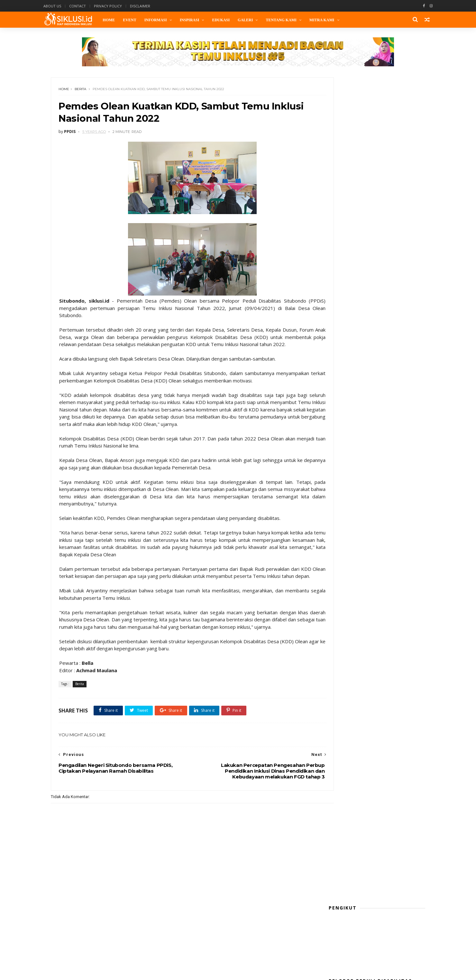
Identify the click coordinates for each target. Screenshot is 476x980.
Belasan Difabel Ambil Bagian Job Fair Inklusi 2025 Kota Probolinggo (389, 477)
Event (138, 20)
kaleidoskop (342, 592)
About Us (62, 6)
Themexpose (136, 972)
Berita (83, 92)
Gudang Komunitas (349, 583)
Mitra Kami (331, 20)
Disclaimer (150, 6)
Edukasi (230, 20)
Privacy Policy (118, 6)
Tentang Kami (290, 20)
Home (118, 20)
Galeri (254, 20)
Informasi (164, 20)
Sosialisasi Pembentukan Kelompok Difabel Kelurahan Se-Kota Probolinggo (388, 360)
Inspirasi (198, 20)
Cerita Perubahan (347, 563)
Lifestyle (338, 602)
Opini (335, 611)
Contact (87, 6)
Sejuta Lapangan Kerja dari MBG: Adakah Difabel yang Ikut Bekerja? (386, 448)
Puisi (335, 621)
